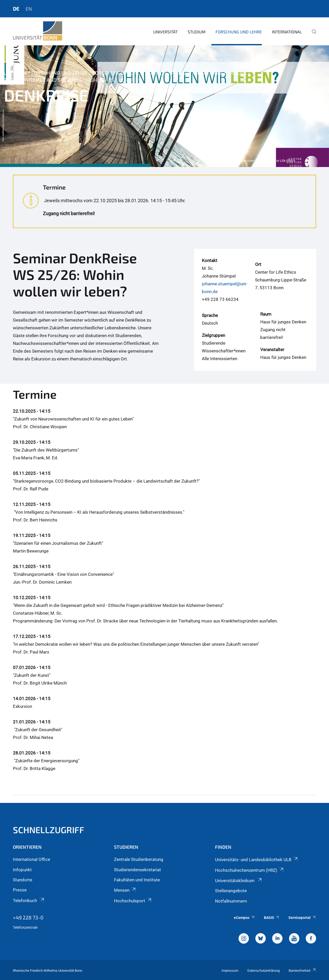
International (287, 32)
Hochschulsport (133, 901)
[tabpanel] (164, 106)
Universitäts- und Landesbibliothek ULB (257, 860)
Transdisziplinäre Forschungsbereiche (196, 73)
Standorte (23, 880)
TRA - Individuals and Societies (42, 80)
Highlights (100, 80)
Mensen (125, 890)
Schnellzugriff (49, 830)
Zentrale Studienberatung (139, 859)
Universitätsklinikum (239, 881)
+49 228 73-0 (28, 917)
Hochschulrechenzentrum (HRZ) (250, 870)
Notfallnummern (231, 901)
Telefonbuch (29, 901)
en (29, 9)
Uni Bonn (15, 73)
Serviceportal (302, 918)
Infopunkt (22, 870)
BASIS (272, 918)
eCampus (244, 918)
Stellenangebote (231, 891)
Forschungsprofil (116, 73)
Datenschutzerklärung (263, 971)
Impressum (230, 971)
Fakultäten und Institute (137, 880)
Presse (20, 890)
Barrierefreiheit (302, 971)
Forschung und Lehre (239, 32)
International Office (32, 859)
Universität (165, 32)
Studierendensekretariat (137, 870)
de (16, 9)
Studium (197, 32)
